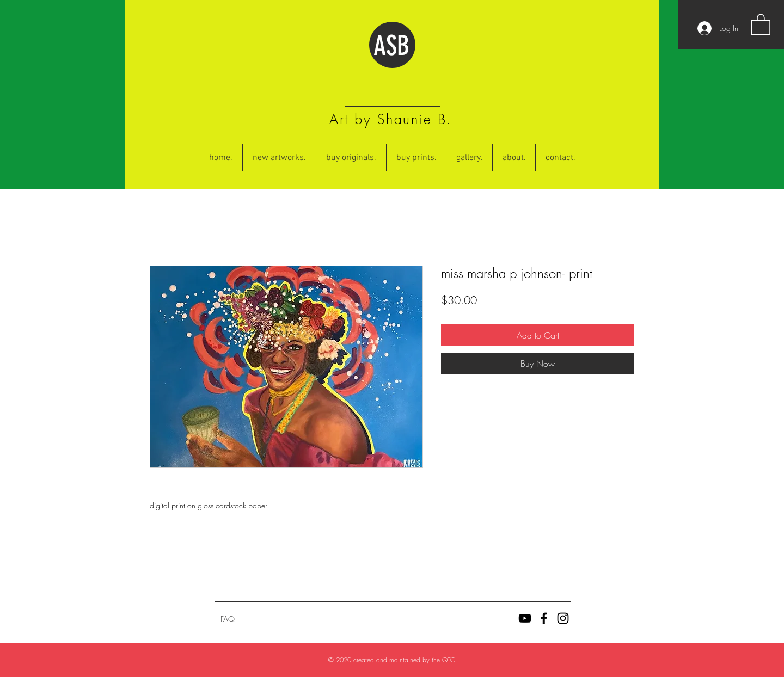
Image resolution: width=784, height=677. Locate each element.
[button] (761, 24)
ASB (391, 46)
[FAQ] (228, 619)
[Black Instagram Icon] (563, 618)
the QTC (443, 660)
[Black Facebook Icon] (544, 618)
